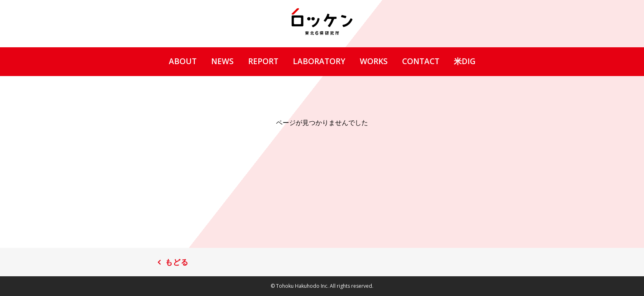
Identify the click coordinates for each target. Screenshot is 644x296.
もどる (177, 262)
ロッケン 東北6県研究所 (322, 22)
